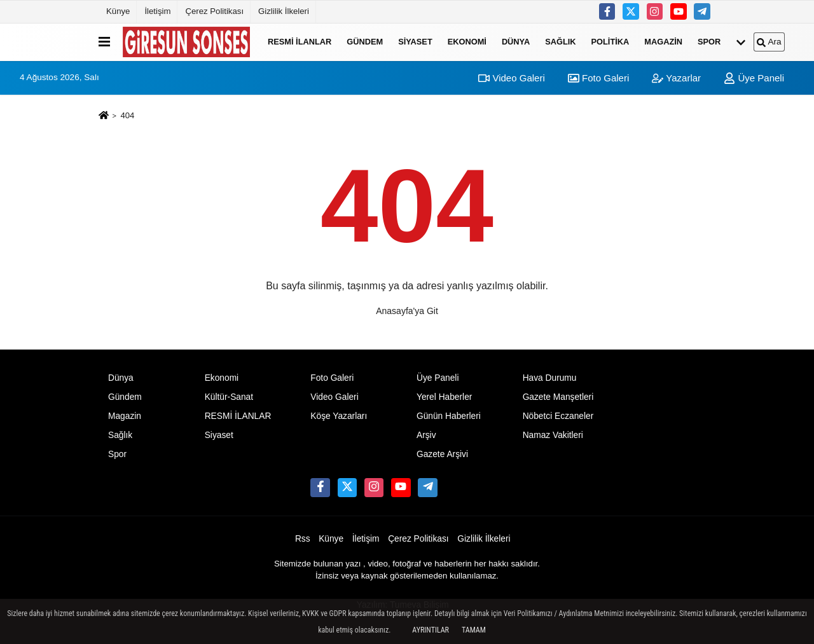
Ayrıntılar (431, 630)
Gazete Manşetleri (558, 397)
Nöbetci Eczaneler (558, 416)
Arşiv (426, 435)
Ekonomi (467, 42)
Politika (610, 42)
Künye (118, 11)
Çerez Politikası (214, 11)
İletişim (157, 11)
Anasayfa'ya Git (407, 311)
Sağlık (560, 42)
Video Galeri (511, 78)
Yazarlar (676, 78)
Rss (303, 539)
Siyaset (415, 42)
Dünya (516, 42)
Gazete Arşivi (442, 454)
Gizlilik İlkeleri (284, 11)
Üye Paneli (754, 78)
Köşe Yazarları (339, 416)
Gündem (365, 42)
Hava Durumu (550, 378)
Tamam (474, 630)
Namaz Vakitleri (553, 435)
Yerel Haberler (444, 397)
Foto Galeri (598, 78)
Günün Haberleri (449, 416)
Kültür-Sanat (229, 397)
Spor (709, 42)
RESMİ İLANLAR (300, 42)
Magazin (663, 42)
